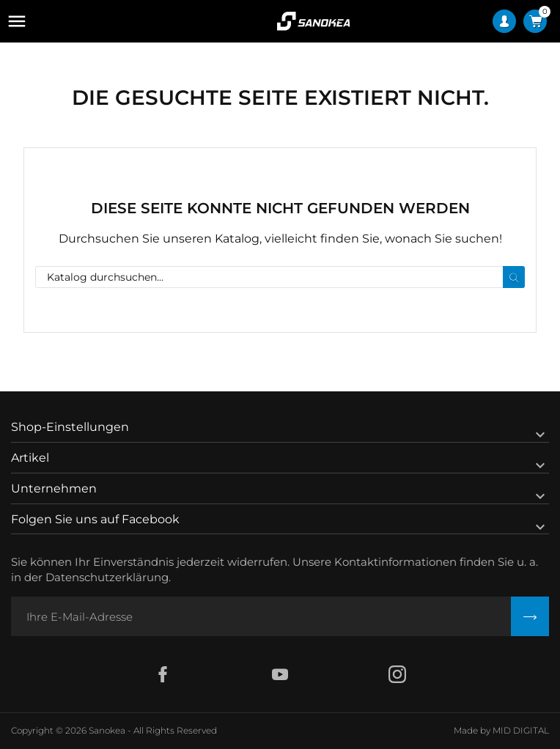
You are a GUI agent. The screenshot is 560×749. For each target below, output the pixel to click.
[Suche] (280, 277)
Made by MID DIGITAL (501, 730)
